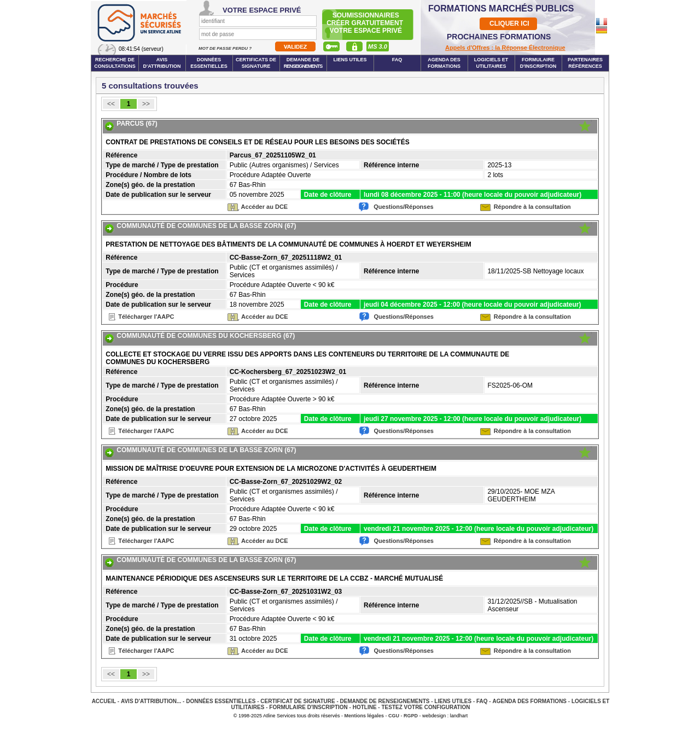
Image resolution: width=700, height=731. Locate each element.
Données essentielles (209, 63)
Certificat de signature (297, 701)
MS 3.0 (378, 46)
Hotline (365, 707)
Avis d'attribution (162, 63)
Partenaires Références (585, 63)
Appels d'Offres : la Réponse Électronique (505, 48)
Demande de (303, 63)
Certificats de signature (256, 63)
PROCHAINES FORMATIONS (499, 37)
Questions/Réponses (403, 207)
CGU (394, 716)
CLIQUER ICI (509, 24)
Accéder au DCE (265, 207)
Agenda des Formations (529, 701)
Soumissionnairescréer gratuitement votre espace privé (366, 23)
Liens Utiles (350, 60)
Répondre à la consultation (532, 207)
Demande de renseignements (385, 701)
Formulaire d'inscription (538, 63)
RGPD (411, 716)
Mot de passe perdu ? (226, 48)
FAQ (397, 60)
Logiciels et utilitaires (491, 63)
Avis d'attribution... (151, 701)
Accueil (104, 701)
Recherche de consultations (115, 63)
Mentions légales (364, 716)
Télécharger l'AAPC (146, 317)
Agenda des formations (444, 63)
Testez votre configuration (425, 707)
